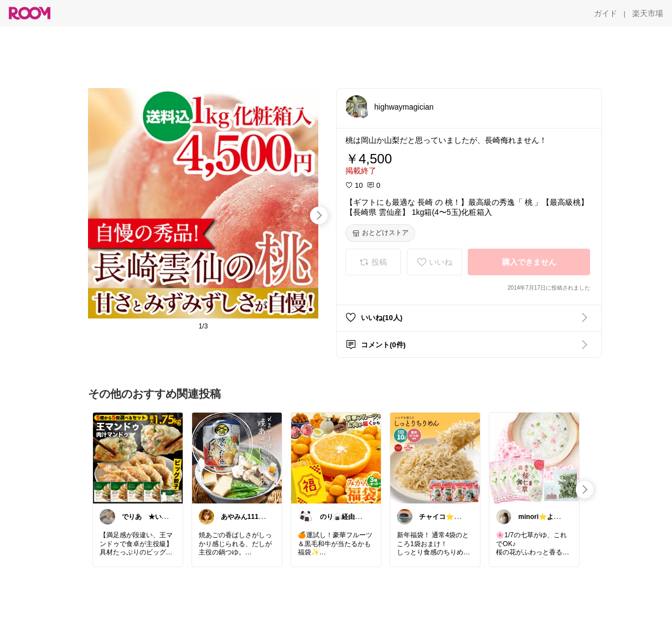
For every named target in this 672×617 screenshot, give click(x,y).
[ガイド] (606, 13)
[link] (138, 457)
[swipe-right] (319, 215)
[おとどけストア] (380, 233)
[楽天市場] (648, 13)
